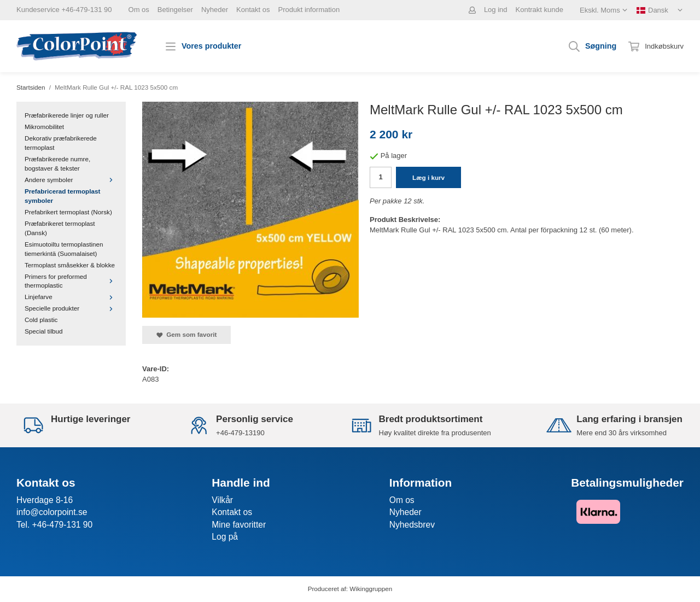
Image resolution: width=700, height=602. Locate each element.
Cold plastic (41, 320)
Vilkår (222, 500)
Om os (139, 10)
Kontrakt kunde (539, 10)
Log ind (496, 10)
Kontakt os (253, 10)
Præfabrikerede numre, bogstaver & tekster (57, 163)
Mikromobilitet (44, 127)
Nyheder (215, 10)
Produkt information (309, 10)
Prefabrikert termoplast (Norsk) (68, 212)
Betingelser (175, 10)
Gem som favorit (186, 335)
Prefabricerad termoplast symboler (62, 196)
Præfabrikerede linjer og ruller (67, 115)
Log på (225, 537)
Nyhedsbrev (412, 525)
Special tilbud (44, 331)
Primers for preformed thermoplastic (71, 281)
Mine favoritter (239, 525)
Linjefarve (71, 297)
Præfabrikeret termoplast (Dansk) (60, 228)
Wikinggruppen (371, 589)
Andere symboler (71, 180)
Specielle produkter (71, 308)
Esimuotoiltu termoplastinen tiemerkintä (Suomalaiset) (64, 249)
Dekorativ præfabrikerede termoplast (61, 143)
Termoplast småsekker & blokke (70, 265)
